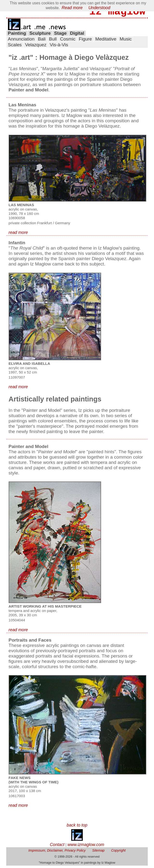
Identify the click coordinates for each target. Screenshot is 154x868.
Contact (57, 847)
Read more (72, 8)
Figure (85, 41)
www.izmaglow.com (86, 847)
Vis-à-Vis (59, 47)
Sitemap (98, 853)
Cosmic (68, 41)
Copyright (118, 853)
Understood (99, 8)
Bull (53, 41)
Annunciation (21, 41)
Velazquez (36, 47)
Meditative (106, 41)
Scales (15, 47)
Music (126, 41)
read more (18, 235)
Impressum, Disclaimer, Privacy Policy (57, 853)
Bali (42, 41)
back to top (77, 827)
